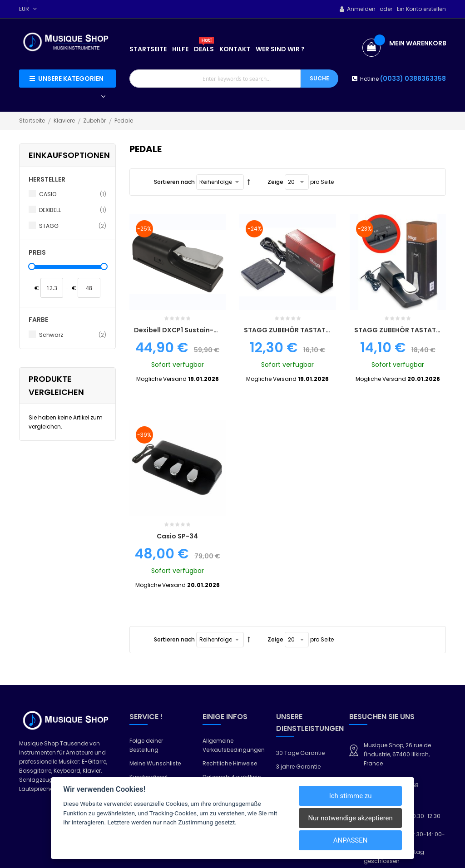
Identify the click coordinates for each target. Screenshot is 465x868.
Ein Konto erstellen (421, 9)
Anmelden (361, 9)
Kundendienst (149, 611)
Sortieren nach (174, 182)
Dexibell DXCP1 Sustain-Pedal (183, 247)
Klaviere (65, 121)
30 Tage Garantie (300, 587)
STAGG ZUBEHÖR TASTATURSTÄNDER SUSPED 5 (320, 247)
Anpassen (351, 840)
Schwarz (73, 335)
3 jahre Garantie (298, 601)
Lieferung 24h (294, 637)
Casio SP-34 (177, 370)
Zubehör (95, 121)
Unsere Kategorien (71, 79)
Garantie (215, 625)
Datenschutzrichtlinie (232, 611)
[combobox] (215, 79)
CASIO (73, 194)
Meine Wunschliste (155, 598)
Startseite (33, 121)
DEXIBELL (73, 210)
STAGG (73, 226)
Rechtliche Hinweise (230, 598)
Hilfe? (137, 625)
